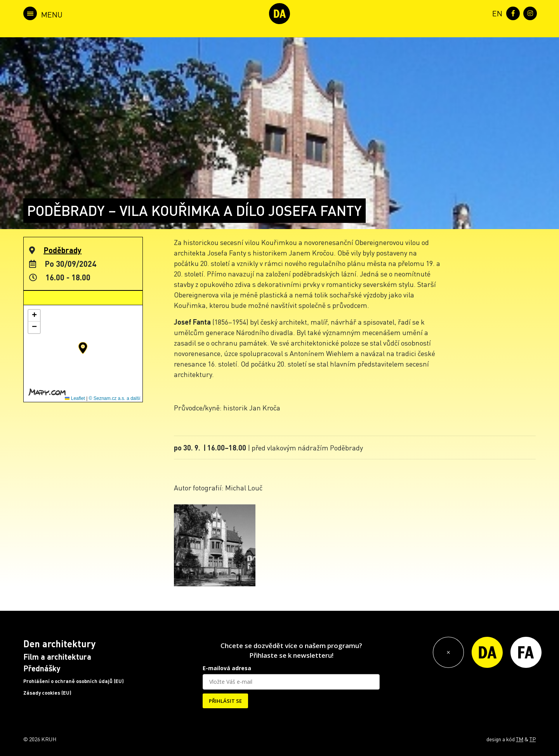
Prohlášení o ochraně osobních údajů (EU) (74, 681)
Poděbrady (62, 250)
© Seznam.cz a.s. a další (115, 398)
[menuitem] (496, 13)
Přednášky (42, 668)
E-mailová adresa (227, 668)
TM (520, 739)
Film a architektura (57, 657)
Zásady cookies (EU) (47, 693)
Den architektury (59, 644)
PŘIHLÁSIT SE (225, 701)
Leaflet (75, 398)
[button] (83, 348)
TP (533, 739)
